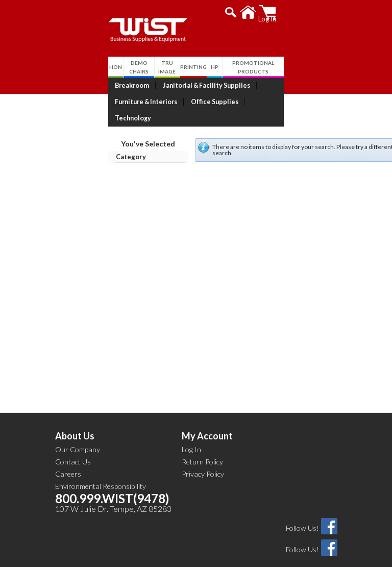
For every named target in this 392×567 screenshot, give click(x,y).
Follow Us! (302, 512)
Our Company (78, 433)
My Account (207, 420)
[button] (292, 12)
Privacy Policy (203, 458)
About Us (75, 420)
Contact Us (73, 445)
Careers (68, 458)
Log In (191, 433)
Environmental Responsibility (101, 470)
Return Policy (202, 445)
